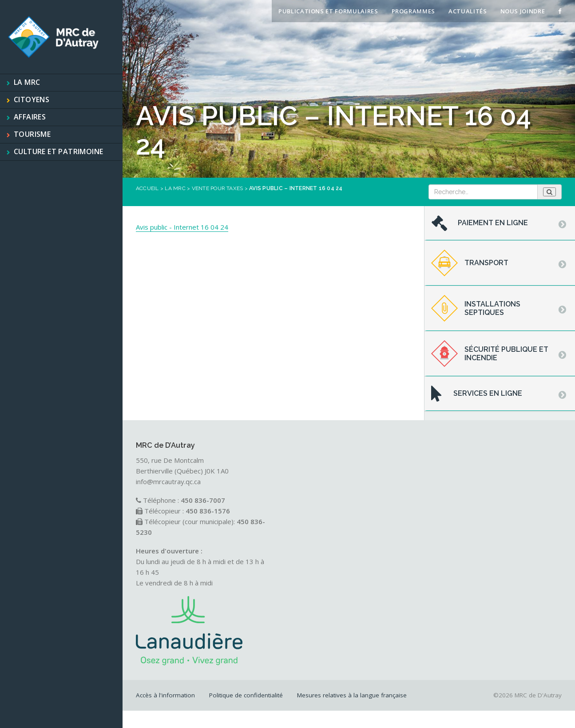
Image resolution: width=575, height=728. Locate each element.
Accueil (147, 188)
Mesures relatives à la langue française (352, 695)
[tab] (500, 223)
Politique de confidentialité (246, 695)
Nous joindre (523, 11)
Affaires (30, 117)
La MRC (27, 82)
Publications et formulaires (328, 11)
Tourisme (32, 134)
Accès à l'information (165, 695)
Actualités (468, 11)
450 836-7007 (203, 500)
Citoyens (32, 99)
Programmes (414, 11)
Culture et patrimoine (58, 151)
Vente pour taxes (218, 188)
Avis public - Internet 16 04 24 (182, 227)
